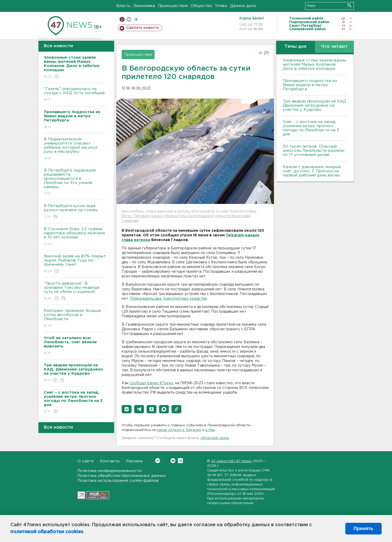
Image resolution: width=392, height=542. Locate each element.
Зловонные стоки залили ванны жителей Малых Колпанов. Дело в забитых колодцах (315, 64)
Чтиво (221, 6)
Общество (201, 6)
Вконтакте (158, 461)
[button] (127, 409)
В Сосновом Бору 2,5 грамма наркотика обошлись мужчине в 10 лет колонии (75, 237)
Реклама (134, 461)
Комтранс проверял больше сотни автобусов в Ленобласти (75, 318)
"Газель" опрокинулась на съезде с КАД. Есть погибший (75, 95)
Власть (123, 6)
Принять (363, 529)
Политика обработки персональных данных (122, 476)
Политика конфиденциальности (109, 471)
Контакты (110, 461)
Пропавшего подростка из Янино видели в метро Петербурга (310, 85)
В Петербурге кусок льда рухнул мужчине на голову (75, 212)
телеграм (136, 19)
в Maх (210, 430)
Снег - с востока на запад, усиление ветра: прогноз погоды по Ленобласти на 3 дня (311, 128)
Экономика (144, 6)
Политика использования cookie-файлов (118, 481)
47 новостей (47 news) (232, 461)
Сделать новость (143, 28)
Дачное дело (243, 6)
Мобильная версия (122, 19)
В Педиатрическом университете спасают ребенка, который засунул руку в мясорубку (75, 149)
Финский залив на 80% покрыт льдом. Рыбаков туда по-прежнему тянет (75, 264)
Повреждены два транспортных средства (168, 299)
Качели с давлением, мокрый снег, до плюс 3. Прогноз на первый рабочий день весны (312, 171)
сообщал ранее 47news (152, 383)
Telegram (180, 461)
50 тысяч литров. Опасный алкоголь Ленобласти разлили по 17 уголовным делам (314, 151)
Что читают (334, 47)
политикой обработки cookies (47, 532)
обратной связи (215, 438)
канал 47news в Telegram (179, 430)
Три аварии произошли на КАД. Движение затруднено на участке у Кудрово (315, 105)
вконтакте (129, 19)
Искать (349, 5)
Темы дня (295, 47)
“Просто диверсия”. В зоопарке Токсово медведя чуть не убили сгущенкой (75, 291)
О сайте (85, 461)
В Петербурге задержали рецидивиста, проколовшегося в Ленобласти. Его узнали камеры (75, 182)
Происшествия (173, 6)
